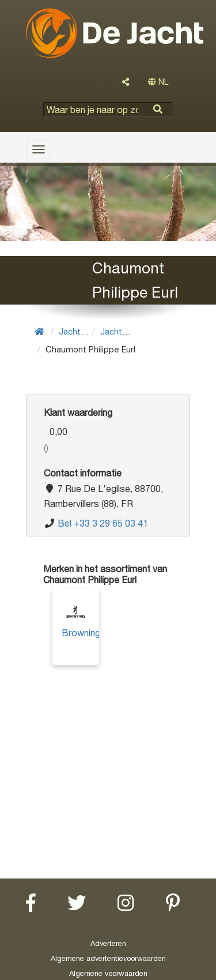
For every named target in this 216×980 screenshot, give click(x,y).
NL (158, 82)
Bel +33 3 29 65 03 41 (103, 523)
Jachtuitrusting (88, 331)
